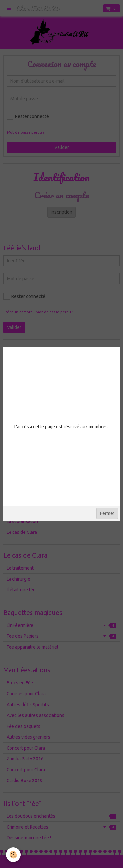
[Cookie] (13, 855)
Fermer (107, 513)
